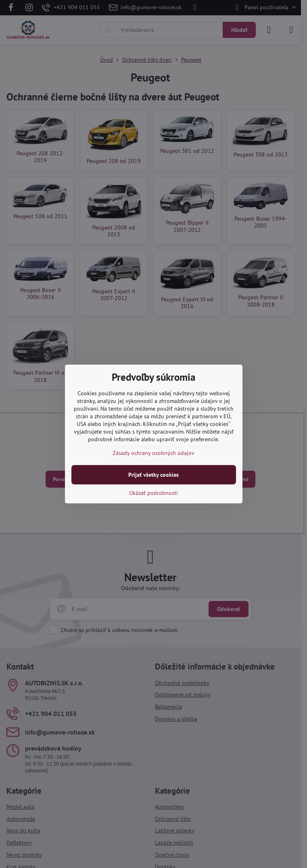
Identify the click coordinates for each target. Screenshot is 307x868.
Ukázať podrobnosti (153, 493)
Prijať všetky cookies (153, 475)
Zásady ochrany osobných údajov (153, 453)
